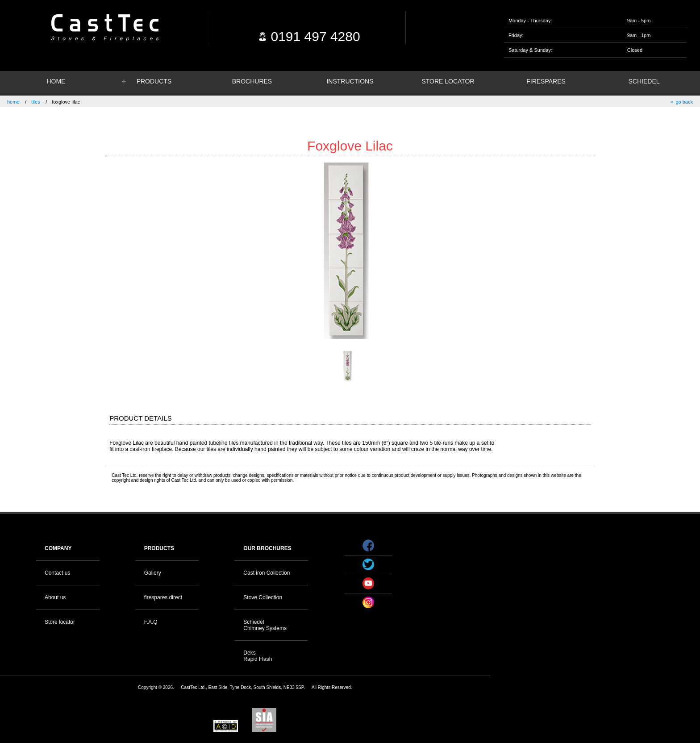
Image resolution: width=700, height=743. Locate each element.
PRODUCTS (154, 81)
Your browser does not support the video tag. (580, 550)
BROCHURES (252, 81)
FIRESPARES (546, 81)
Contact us (57, 573)
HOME (56, 81)
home (13, 102)
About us (55, 597)
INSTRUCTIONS (350, 81)
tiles (36, 102)
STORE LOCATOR (448, 81)
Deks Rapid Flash (258, 656)
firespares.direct (163, 597)
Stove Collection (263, 597)
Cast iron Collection (267, 573)
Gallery (153, 573)
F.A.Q (151, 622)
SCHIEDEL (644, 81)
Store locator (60, 622)
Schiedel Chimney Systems (265, 625)
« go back (682, 102)
